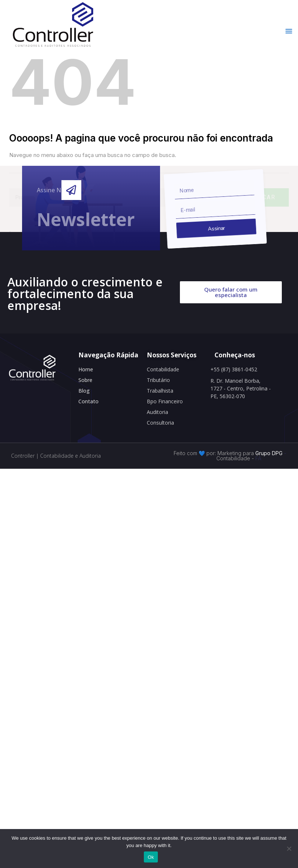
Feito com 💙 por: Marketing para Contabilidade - (214, 456)
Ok (151, 857)
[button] (289, 31)
